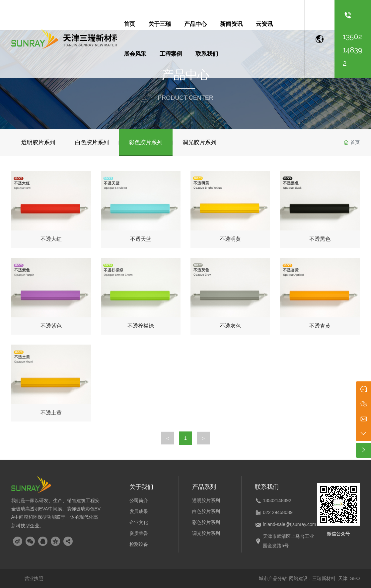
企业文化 (139, 522)
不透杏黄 (320, 326)
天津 (343, 578)
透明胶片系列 (206, 500)
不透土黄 (51, 413)
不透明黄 (230, 239)
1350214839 (276, 500)
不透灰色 (230, 326)
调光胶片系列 (206, 533)
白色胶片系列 (206, 511)
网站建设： (301, 578)
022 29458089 (278, 512)
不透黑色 (320, 239)
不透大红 (51, 239)
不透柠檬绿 (141, 326)
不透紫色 (51, 326)
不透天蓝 (141, 239)
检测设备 (139, 544)
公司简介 (139, 500)
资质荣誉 (139, 533)
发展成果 (139, 511)
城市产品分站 (273, 578)
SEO (355, 578)
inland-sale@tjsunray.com (289, 524)
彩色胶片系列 (206, 522)
